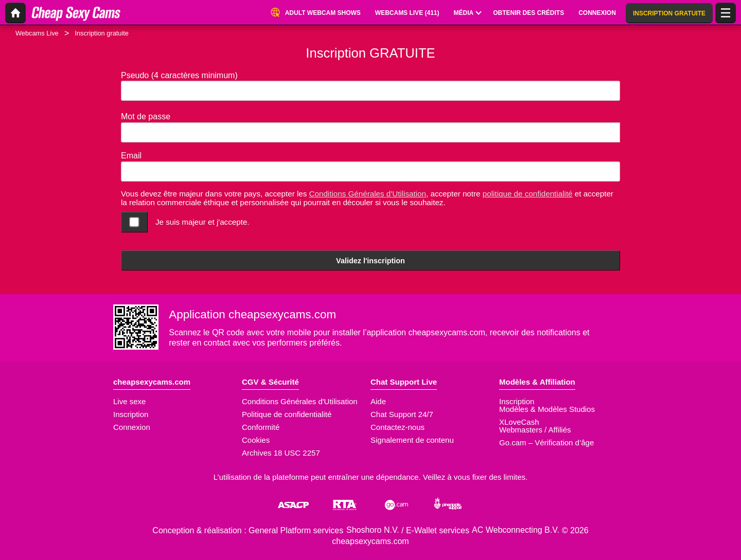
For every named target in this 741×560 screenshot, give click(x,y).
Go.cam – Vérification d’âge (546, 442)
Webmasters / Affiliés (535, 430)
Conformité (261, 427)
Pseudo (179, 75)
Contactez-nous (398, 427)
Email (131, 156)
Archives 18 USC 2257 (281, 453)
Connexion (132, 427)
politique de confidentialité (528, 194)
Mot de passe (146, 116)
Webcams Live (37, 33)
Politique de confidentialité (287, 414)
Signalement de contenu (412, 440)
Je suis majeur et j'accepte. (202, 222)
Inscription (131, 414)
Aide (378, 401)
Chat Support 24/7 (402, 414)
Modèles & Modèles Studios (547, 409)
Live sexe (129, 401)
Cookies (256, 440)
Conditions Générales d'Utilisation (368, 194)
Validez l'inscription (370, 261)
